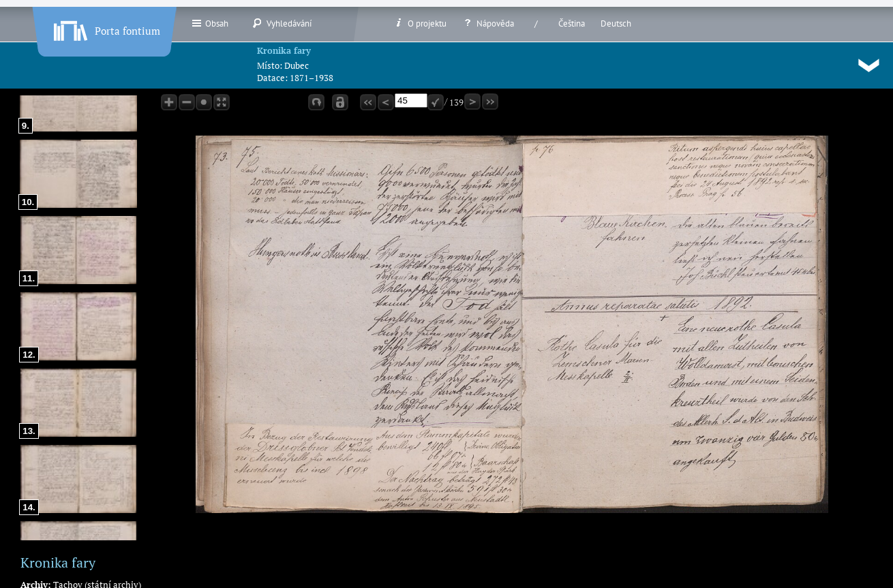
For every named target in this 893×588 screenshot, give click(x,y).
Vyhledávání (282, 23)
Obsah (210, 23)
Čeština (572, 24)
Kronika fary (284, 50)
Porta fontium (106, 28)
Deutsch (616, 24)
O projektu (420, 23)
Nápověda (488, 23)
